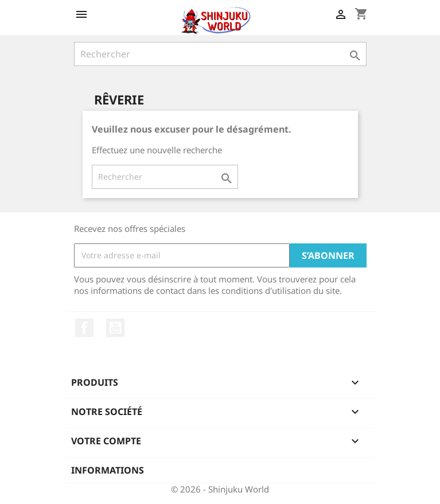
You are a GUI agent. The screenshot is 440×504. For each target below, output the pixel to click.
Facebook (84, 328)
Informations (108, 470)
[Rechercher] (220, 54)
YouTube (115, 328)
